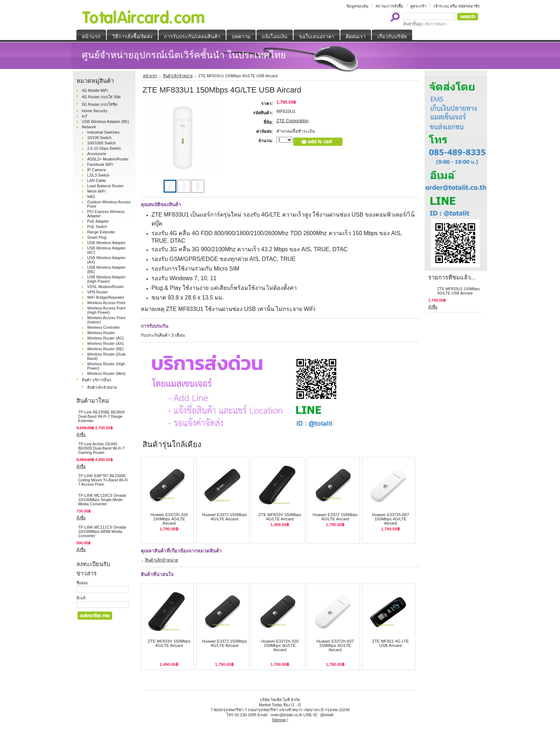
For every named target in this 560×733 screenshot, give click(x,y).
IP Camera (96, 170)
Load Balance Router (105, 186)
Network (89, 127)
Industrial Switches (103, 132)
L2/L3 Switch (98, 175)
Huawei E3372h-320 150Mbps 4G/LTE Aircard (169, 519)
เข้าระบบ (441, 6)
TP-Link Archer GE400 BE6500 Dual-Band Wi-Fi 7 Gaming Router (102, 448)
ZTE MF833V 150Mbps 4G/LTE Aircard (280, 517)
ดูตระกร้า (418, 6)
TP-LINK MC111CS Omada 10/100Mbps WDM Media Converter (102, 531)
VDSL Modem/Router (106, 287)
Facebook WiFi (100, 164)
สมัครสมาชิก (469, 6)
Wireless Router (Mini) (106, 373)
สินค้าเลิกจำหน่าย (102, 387)
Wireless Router (101, 333)
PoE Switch (97, 227)
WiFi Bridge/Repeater (106, 297)
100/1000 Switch (101, 143)
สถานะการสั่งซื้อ (389, 6)
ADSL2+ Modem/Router (108, 159)
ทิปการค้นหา (436, 24)
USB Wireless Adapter (106, 243)
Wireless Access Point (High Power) (106, 310)
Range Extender (101, 232)
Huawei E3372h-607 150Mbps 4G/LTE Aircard (391, 519)
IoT (85, 116)
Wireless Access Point (106, 303)
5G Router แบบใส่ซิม (100, 104)
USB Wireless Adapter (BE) (105, 122)
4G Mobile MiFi (95, 90)
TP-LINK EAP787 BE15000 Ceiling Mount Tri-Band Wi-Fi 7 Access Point (103, 480)
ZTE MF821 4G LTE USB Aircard (391, 643)
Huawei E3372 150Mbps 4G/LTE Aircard (225, 517)
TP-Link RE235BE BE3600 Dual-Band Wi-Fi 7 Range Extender (101, 416)
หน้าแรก (150, 76)
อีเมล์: (81, 598)
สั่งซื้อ (81, 435)
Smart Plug (97, 237)
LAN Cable (97, 180)
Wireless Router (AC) (106, 338)
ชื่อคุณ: (82, 583)
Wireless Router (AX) (105, 343)
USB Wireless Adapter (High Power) (106, 279)
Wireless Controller (104, 327)
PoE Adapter (98, 221)
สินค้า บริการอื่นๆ (96, 380)
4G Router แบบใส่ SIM (101, 97)
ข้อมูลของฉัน (357, 6)
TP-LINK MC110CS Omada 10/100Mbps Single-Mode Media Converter (102, 500)
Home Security (94, 111)
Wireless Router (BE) (105, 349)
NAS (91, 197)
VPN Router (97, 292)
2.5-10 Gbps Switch (104, 148)
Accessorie (97, 154)
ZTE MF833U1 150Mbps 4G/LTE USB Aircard (458, 291)
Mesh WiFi (96, 191)
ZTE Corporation (292, 121)
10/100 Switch (99, 138)
